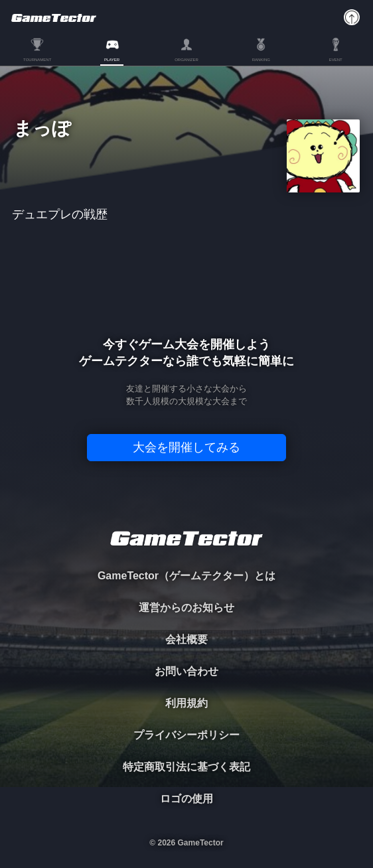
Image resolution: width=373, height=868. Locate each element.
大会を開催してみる (186, 447)
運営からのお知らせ (186, 608)
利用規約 (186, 703)
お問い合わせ (186, 671)
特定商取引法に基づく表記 (186, 767)
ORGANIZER (186, 60)
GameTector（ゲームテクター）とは (186, 576)
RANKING (261, 60)
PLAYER (112, 60)
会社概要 (186, 639)
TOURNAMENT (37, 60)
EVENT (336, 60)
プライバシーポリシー (186, 735)
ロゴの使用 (186, 799)
